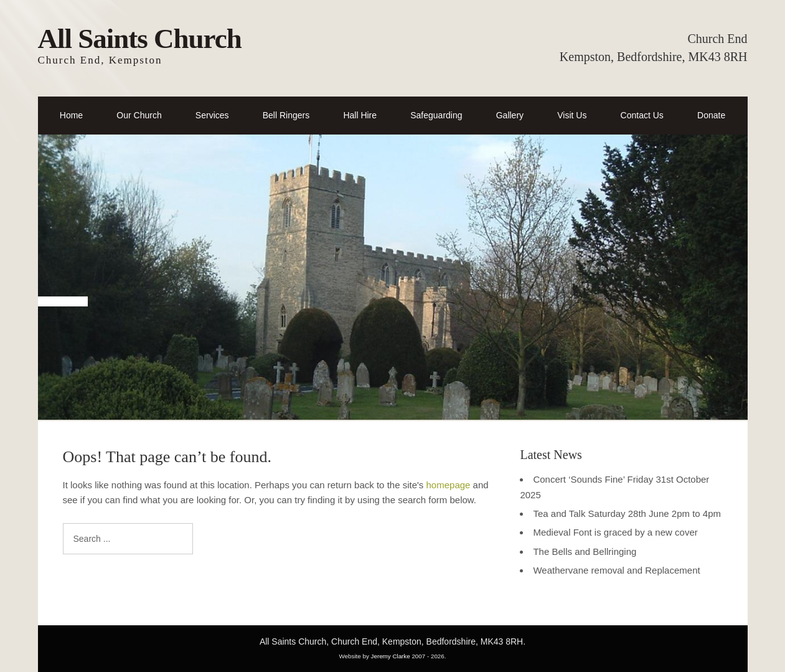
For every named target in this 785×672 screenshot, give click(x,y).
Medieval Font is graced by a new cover (615, 532)
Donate (711, 115)
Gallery (510, 115)
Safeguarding (436, 115)
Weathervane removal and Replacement (616, 570)
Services (212, 115)
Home (71, 115)
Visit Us (572, 115)
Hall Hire (360, 115)
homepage (449, 485)
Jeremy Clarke (391, 656)
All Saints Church (140, 39)
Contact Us (642, 115)
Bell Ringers (286, 115)
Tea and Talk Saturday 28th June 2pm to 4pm (627, 513)
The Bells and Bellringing (585, 551)
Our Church (139, 115)
